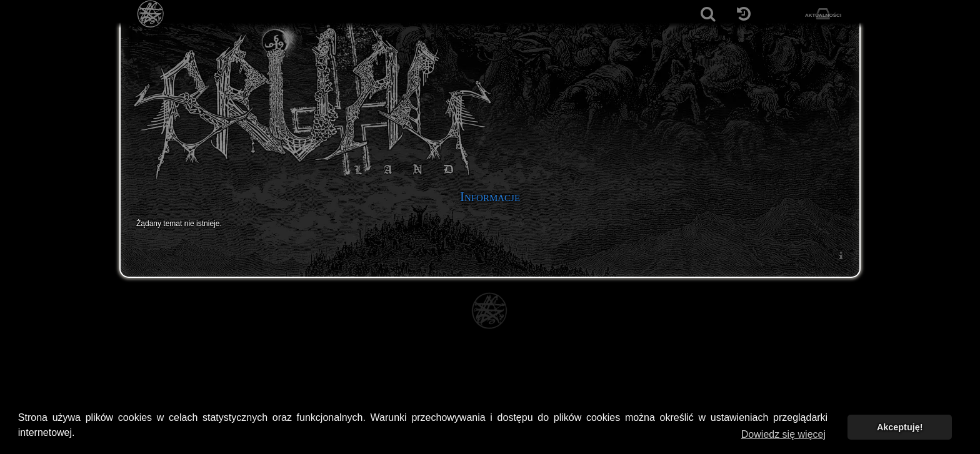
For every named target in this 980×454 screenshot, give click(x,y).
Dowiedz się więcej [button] (783, 434)
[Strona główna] (151, 14)
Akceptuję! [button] (900, 427)
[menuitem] (841, 255)
